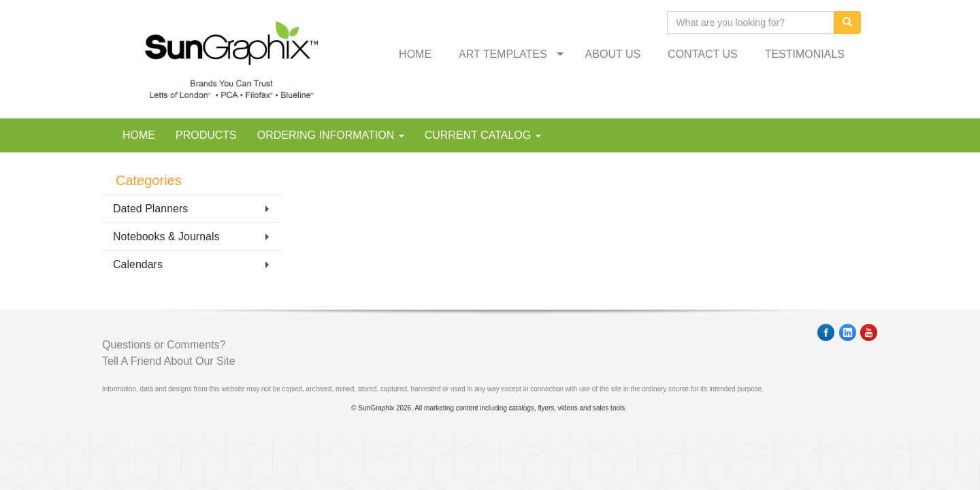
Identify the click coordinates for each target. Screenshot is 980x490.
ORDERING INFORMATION (331, 135)
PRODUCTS (206, 135)
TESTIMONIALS (805, 54)
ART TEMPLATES (503, 54)
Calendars (138, 264)
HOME (415, 54)
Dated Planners (150, 209)
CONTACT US (703, 54)
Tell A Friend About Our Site (169, 361)
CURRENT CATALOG (483, 135)
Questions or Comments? (164, 345)
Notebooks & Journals (166, 236)
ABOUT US (613, 54)
